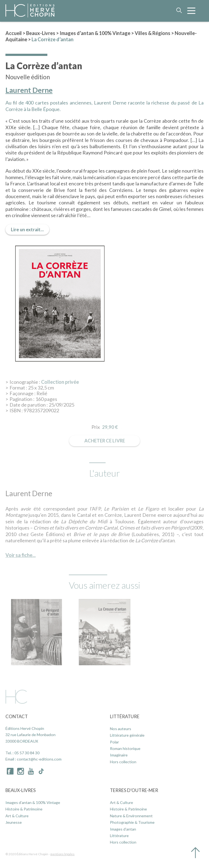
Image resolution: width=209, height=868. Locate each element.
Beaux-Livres (41, 33)
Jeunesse (14, 822)
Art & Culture (17, 816)
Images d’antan (123, 829)
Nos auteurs (121, 729)
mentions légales (62, 854)
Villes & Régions (153, 33)
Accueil (14, 33)
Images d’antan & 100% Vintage (95, 33)
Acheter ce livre (105, 441)
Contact (17, 716)
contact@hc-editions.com (39, 759)
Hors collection (123, 762)
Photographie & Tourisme (132, 822)
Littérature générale (127, 735)
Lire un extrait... (27, 229)
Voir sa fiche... (21, 555)
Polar (114, 742)
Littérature (125, 716)
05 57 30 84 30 (27, 753)
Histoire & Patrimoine (24, 809)
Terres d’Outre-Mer (134, 790)
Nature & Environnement (131, 816)
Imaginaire (119, 755)
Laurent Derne (29, 90)
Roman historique (125, 748)
